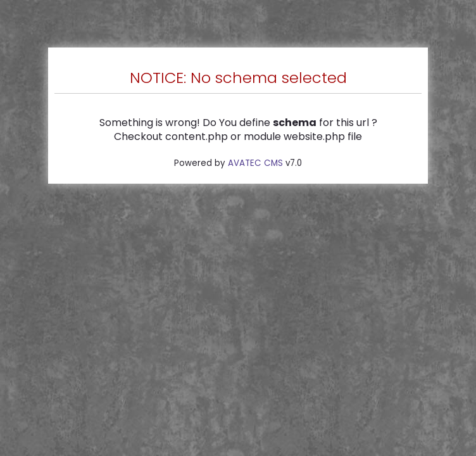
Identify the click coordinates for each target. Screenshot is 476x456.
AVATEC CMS (255, 163)
